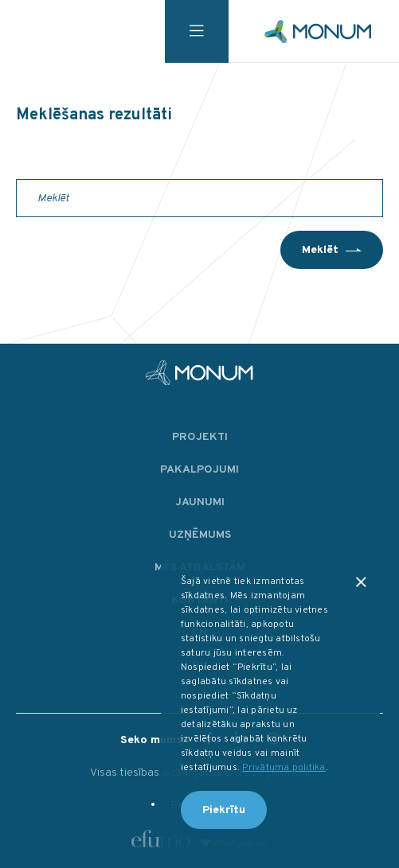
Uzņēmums (200, 535)
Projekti (200, 437)
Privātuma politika (284, 768)
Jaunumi (200, 502)
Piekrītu (224, 810)
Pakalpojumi (199, 470)
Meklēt (320, 250)
